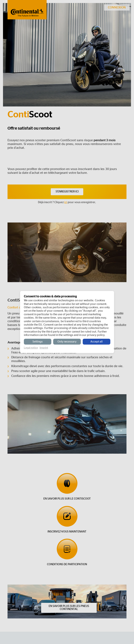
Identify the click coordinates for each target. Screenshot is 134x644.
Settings (38, 342)
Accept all (97, 342)
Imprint (44, 348)
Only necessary (67, 342)
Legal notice (31, 348)
